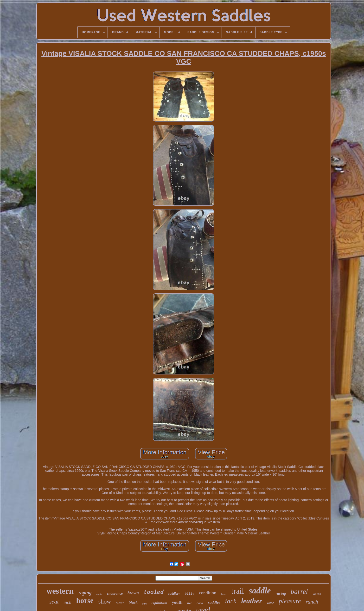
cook (200, 603)
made (99, 594)
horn (224, 594)
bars (145, 604)
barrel (299, 591)
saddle (260, 591)
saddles (214, 602)
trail (238, 591)
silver (120, 603)
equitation (159, 603)
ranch (312, 602)
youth (177, 602)
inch (67, 602)
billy (189, 594)
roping (85, 593)
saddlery (174, 594)
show (105, 601)
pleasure (290, 601)
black (133, 602)
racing (281, 593)
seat (54, 602)
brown (133, 593)
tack (231, 601)
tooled (154, 592)
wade (270, 603)
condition (208, 593)
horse (85, 601)
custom (317, 594)
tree (190, 603)
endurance (115, 593)
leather (252, 601)
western (60, 591)
